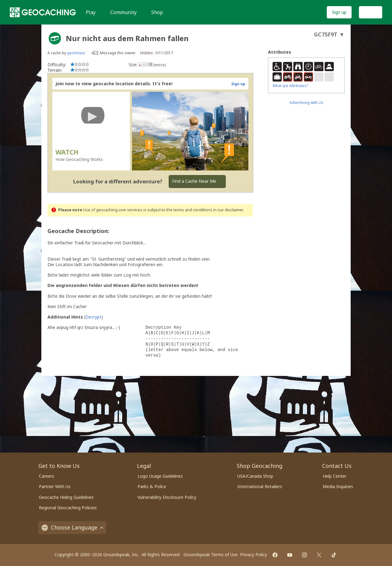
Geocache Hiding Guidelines (66, 497)
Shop (157, 12)
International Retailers (260, 486)
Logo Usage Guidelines (160, 476)
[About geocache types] (55, 38)
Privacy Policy (254, 555)
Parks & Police (152, 486)
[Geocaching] (43, 12)
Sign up (339, 12)
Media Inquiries (338, 486)
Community (123, 12)
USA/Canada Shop (255, 476)
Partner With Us (55, 486)
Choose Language (72, 527)
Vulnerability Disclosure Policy (167, 497)
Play (91, 12)
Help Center (335, 476)
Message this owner (118, 53)
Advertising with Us (306, 103)
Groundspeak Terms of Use (211, 555)
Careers (47, 476)
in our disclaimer (228, 210)
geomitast (76, 53)
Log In (371, 12)
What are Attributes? (290, 86)
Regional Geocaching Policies (68, 508)
